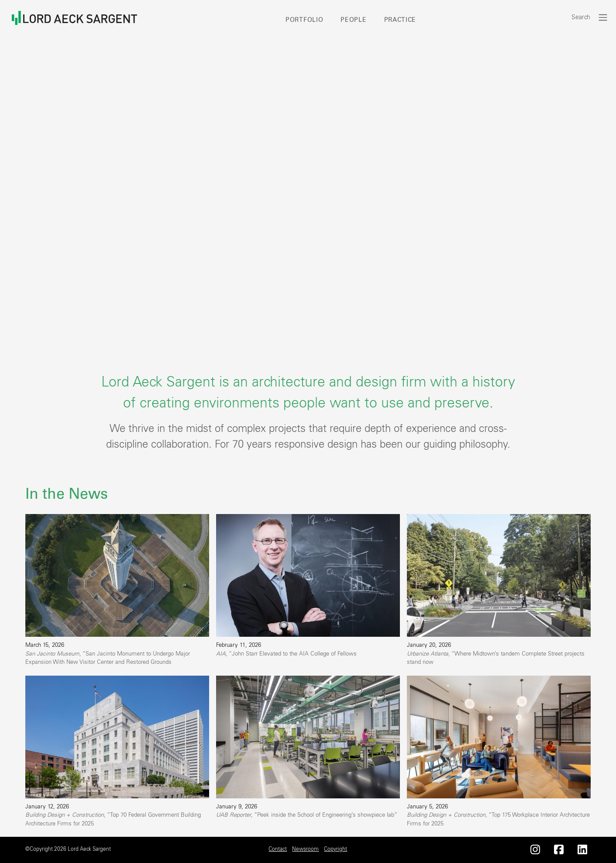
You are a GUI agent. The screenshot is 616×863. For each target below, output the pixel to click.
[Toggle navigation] (603, 17)
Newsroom (305, 849)
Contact (278, 849)
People (353, 20)
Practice (400, 20)
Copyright (336, 849)
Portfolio (304, 20)
